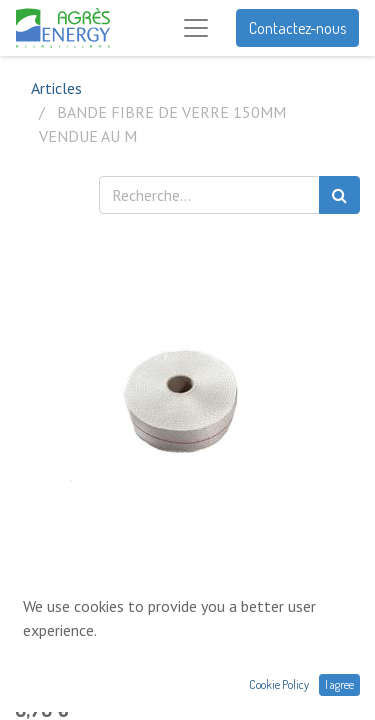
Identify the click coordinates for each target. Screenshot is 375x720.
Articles (56, 88)
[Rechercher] (339, 195)
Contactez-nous (297, 28)
